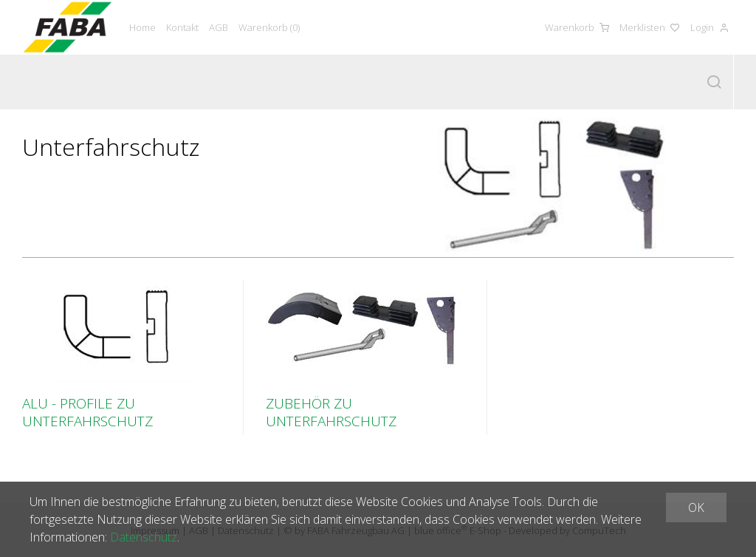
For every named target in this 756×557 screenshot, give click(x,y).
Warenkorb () (269, 27)
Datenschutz (144, 537)
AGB (219, 27)
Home (142, 27)
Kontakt (182, 27)
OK (696, 508)
